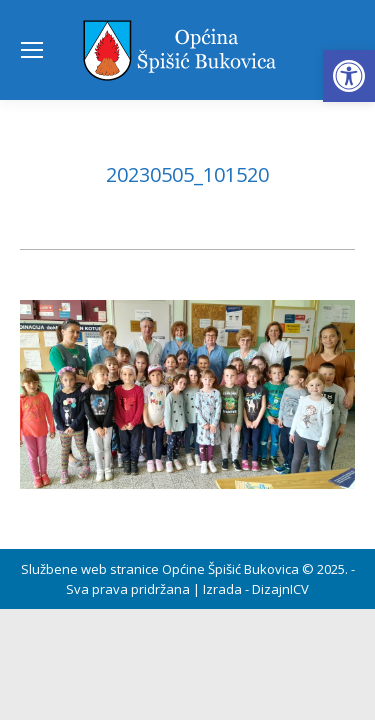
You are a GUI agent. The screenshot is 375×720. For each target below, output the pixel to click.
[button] (349, 76)
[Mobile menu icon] (32, 50)
